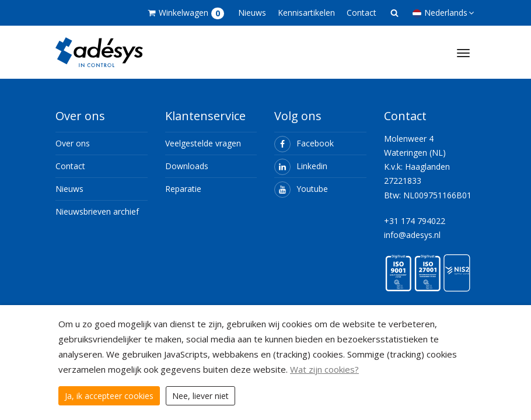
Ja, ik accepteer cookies (109, 396)
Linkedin (301, 166)
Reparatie (183, 189)
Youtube (301, 189)
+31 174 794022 (415, 221)
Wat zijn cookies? (324, 369)
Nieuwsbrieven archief (97, 211)
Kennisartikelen (306, 13)
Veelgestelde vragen (203, 143)
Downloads (187, 166)
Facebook (304, 143)
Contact (361, 13)
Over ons (73, 143)
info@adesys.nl (412, 235)
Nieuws (252, 13)
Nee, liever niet (200, 396)
